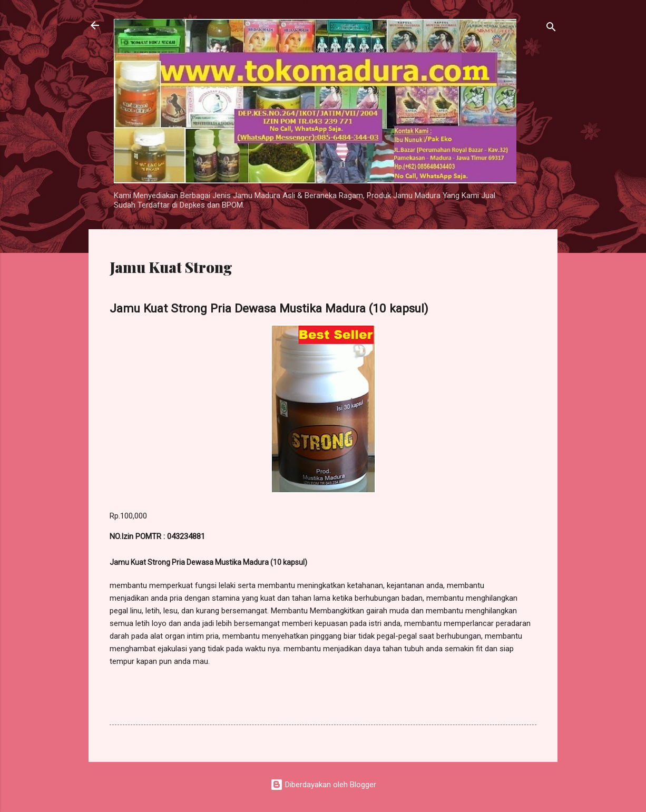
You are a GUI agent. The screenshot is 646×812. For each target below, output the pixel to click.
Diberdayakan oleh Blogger (323, 785)
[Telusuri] (551, 29)
